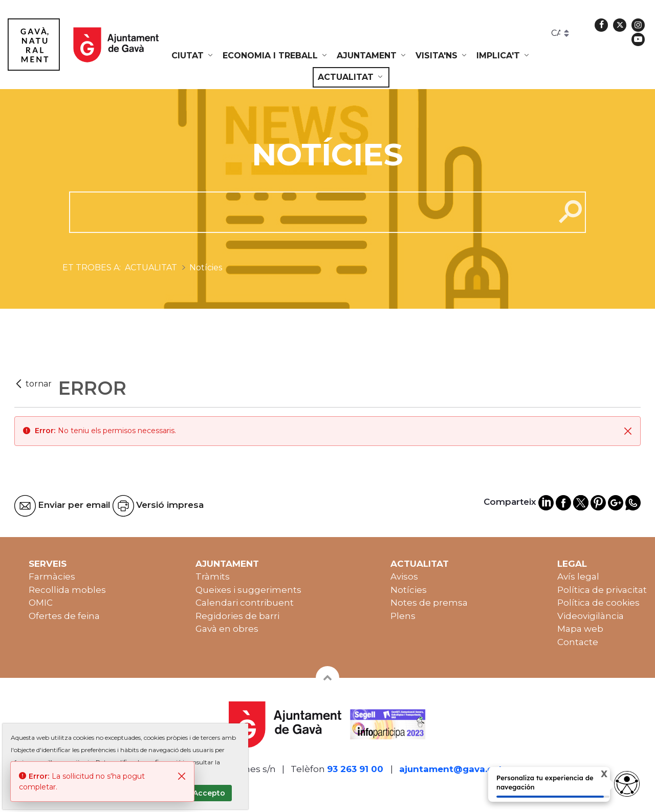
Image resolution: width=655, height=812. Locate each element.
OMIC (41, 603)
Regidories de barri (237, 616)
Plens (403, 616)
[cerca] (308, 212)
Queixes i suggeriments (248, 590)
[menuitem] (193, 56)
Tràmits (213, 576)
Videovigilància (591, 616)
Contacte (578, 642)
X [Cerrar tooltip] (595, 775)
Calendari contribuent (245, 603)
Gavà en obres (227, 629)
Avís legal (578, 576)
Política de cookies (598, 603)
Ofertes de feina (64, 616)
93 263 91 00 (355, 769)
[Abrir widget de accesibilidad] (627, 784)
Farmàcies (52, 576)
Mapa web (580, 629)
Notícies (409, 590)
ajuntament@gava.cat (451, 769)
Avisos (404, 576)
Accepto (209, 793)
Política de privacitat (602, 590)
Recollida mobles (67, 590)
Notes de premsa (429, 603)
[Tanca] (628, 431)
